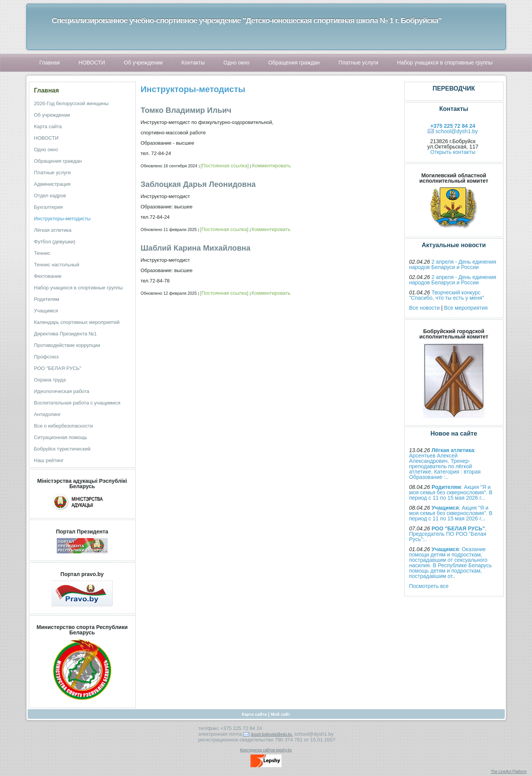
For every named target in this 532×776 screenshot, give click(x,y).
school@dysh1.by (457, 131)
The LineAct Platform (509, 772)
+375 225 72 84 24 (453, 126)
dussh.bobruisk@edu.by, (272, 734)
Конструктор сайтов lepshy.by (266, 750)
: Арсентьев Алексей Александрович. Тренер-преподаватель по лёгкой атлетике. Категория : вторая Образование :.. (445, 464)
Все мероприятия (466, 308)
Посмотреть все (429, 586)
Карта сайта (254, 714)
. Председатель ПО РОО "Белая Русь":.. (448, 534)
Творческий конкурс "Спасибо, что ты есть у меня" (447, 295)
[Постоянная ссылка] (225, 166)
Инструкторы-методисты (193, 89)
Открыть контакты (453, 152)
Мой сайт (280, 714)
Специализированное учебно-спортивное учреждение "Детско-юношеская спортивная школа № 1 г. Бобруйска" (247, 20)
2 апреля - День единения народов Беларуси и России (453, 264)
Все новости (425, 308)
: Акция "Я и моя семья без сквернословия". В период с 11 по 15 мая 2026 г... (451, 492)
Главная (47, 90)
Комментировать (271, 166)
